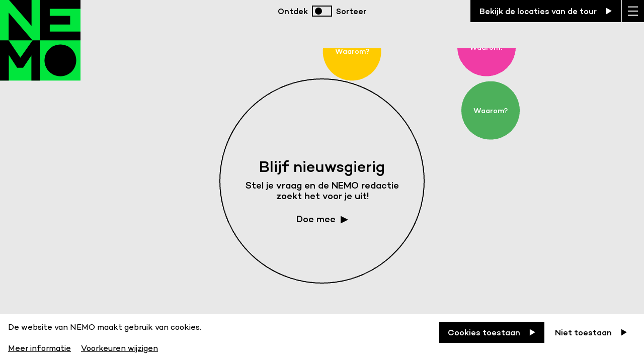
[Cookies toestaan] (492, 332)
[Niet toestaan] (591, 332)
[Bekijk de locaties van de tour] (546, 11)
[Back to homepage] (40, 50)
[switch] (322, 11)
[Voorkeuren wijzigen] (119, 347)
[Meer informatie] (41, 347)
